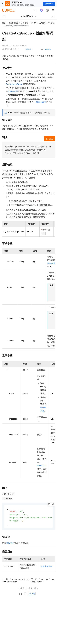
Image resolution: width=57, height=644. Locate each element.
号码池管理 (13, 91)
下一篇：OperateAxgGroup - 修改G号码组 (43, 581)
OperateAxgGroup (14, 84)
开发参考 (25, 23)
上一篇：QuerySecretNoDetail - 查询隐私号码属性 (16, 581)
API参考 (34, 23)
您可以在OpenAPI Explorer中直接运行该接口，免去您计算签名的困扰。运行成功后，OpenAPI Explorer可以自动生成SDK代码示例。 (28, 150)
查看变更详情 (47, 567)
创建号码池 (41, 102)
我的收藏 (48, 49)
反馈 (32, 595)
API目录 (42, 23)
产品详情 (28, 49)
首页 (4, 23)
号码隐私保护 (13, 23)
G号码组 (51, 23)
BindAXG (41, 466)
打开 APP (49, 4)
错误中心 (10, 544)
